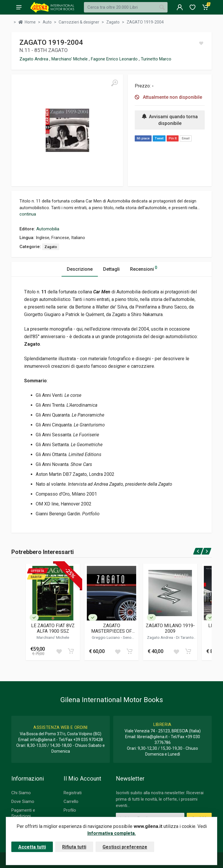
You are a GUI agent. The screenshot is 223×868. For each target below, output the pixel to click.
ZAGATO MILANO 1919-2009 (170, 628)
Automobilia (48, 229)
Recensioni (144, 268)
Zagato (51, 247)
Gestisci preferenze (125, 847)
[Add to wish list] (59, 651)
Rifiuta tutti (74, 847)
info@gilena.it (43, 740)
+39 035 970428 (88, 740)
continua (28, 214)
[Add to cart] (71, 651)
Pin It (173, 138)
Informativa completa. (112, 833)
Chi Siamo (21, 793)
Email (186, 138)
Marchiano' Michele (70, 59)
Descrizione (80, 269)
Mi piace (143, 138)
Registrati (73, 793)
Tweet (159, 138)
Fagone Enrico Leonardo (115, 59)
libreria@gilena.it (152, 737)
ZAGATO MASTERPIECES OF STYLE (111, 628)
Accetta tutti (32, 847)
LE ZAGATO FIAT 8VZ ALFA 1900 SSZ (53, 628)
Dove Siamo (23, 801)
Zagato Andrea (34, 59)
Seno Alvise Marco (116, 640)
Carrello (71, 801)
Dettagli (111, 269)
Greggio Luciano (106, 637)
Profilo (70, 810)
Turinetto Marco (156, 59)
